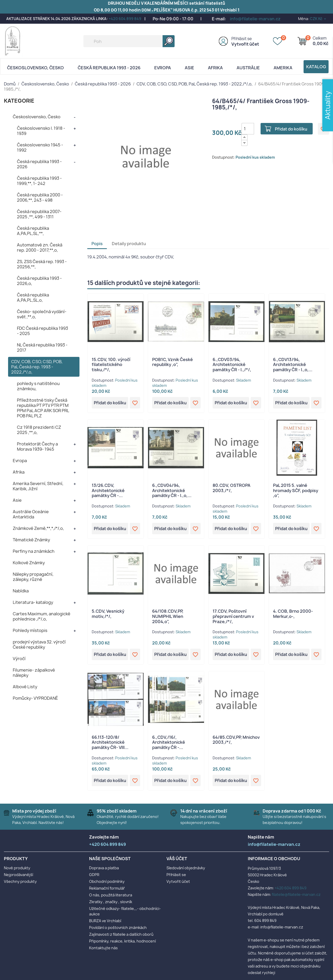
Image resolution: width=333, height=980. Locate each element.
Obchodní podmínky (107, 881)
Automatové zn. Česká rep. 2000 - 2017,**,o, (40, 247)
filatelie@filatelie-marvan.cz (296, 894)
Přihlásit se (242, 39)
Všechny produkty (20, 881)
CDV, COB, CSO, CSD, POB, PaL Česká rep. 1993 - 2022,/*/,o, (37, 367)
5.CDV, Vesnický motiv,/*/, (108, 614)
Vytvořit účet (245, 44)
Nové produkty (17, 868)
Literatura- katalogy (33, 602)
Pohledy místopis (30, 630)
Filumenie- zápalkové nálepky (34, 673)
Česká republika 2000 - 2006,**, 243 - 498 (40, 197)
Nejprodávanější (18, 875)
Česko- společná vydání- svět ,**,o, (42, 314)
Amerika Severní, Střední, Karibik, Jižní (38, 486)
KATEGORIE (19, 101)
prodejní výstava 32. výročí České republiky (39, 644)
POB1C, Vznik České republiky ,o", (172, 362)
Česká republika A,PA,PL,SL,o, (33, 297)
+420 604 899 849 (125, 19)
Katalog (316, 67)
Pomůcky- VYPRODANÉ (35, 698)
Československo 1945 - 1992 (40, 147)
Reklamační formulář (107, 888)
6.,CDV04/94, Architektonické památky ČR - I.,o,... (172, 491)
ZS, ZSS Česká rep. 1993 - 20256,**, (42, 264)
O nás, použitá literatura (111, 895)
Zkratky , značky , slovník (111, 902)
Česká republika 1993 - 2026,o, (39, 281)
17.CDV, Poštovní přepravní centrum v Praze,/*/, (233, 616)
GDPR (94, 875)
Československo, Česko (35, 68)
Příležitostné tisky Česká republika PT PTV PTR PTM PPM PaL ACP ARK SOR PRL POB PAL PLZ (43, 408)
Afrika (215, 68)
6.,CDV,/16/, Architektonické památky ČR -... (169, 742)
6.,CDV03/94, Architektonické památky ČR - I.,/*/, (232, 365)
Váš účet (177, 859)
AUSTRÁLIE (248, 68)
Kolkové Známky (29, 563)
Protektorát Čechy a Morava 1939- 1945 (37, 446)
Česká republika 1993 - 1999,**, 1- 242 (39, 181)
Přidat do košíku (291, 129)
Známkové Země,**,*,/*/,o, (38, 528)
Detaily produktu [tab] (129, 244)
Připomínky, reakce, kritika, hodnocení (122, 941)
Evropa (163, 68)
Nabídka (21, 591)
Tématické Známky (31, 540)
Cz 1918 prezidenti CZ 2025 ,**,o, (39, 430)
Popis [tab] (97, 244)
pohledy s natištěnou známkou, (38, 386)
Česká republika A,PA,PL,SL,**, (33, 231)
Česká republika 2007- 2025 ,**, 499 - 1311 (39, 214)
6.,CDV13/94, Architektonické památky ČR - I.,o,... (293, 365)
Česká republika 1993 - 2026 (109, 68)
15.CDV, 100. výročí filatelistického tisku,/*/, (111, 365)
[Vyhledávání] (129, 41)
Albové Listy (25, 687)
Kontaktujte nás (103, 948)
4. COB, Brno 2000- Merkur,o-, (293, 614)
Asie (189, 68)
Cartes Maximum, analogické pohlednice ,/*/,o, (42, 616)
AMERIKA (283, 68)
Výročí (19, 659)
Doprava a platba (104, 868)
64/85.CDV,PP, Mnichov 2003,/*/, (236, 740)
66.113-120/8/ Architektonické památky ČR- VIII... (110, 742)
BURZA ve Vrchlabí (105, 921)
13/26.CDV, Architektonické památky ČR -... (108, 491)
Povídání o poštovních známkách (118, 928)
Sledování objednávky (186, 868)
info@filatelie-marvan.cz (255, 19)
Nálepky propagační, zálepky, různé (33, 577)
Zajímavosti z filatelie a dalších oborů (121, 934)
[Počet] (248, 129)
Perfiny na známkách (34, 551)
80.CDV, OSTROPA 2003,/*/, (232, 488)
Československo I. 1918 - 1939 (41, 131)
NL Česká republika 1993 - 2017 (42, 348)
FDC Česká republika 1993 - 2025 (42, 331)
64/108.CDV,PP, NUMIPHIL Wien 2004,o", (168, 616)
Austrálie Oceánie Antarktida (31, 514)
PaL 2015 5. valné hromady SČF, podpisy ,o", (296, 491)
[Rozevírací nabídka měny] (318, 19)
